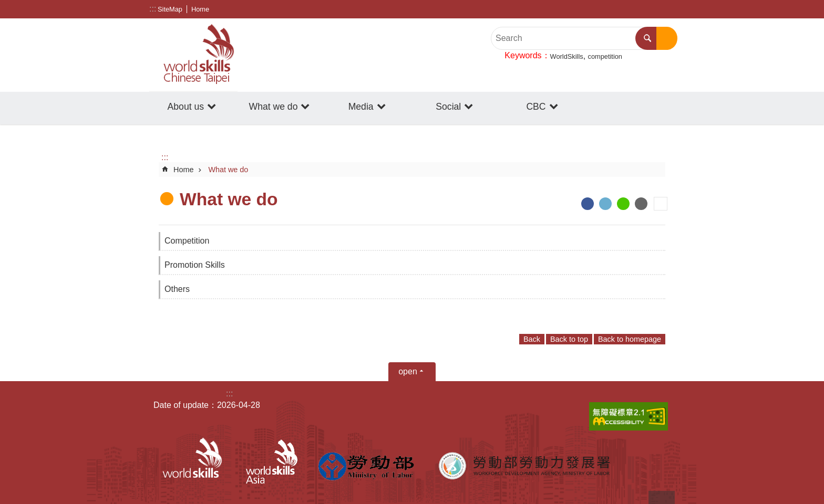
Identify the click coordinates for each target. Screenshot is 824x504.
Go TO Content (6, 6)
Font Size (667, 9)
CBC (536, 107)
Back (532, 339)
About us (186, 107)
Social (448, 107)
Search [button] (647, 38)
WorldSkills (567, 56)
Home (200, 9)
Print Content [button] (661, 204)
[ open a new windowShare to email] (641, 204)
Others (177, 289)
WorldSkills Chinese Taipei (193, 55)
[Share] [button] (651, 9)
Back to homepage (630, 339)
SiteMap (170, 9)
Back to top (569, 339)
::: (153, 9)
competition (605, 56)
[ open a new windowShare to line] (623, 204)
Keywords (523, 55)
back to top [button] (662, 497)
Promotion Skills (195, 265)
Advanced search (667, 38)
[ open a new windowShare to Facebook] (588, 204)
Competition (187, 241)
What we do (274, 107)
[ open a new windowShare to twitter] (605, 204)
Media (361, 107)
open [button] (408, 371)
